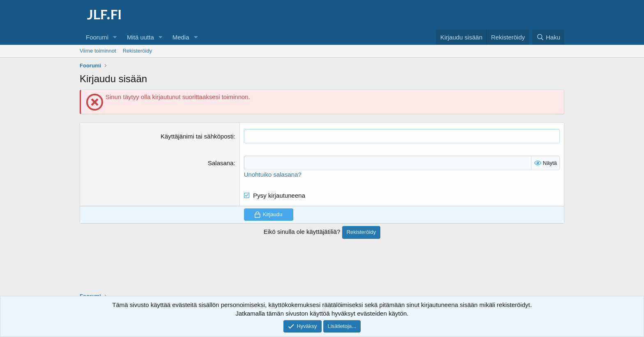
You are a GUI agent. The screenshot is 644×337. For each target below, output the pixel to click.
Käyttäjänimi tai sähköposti (197, 136)
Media (181, 37)
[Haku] (548, 37)
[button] (115, 37)
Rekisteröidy (138, 51)
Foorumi (97, 37)
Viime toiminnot (98, 51)
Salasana (221, 163)
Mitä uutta (140, 37)
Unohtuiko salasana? (273, 174)
